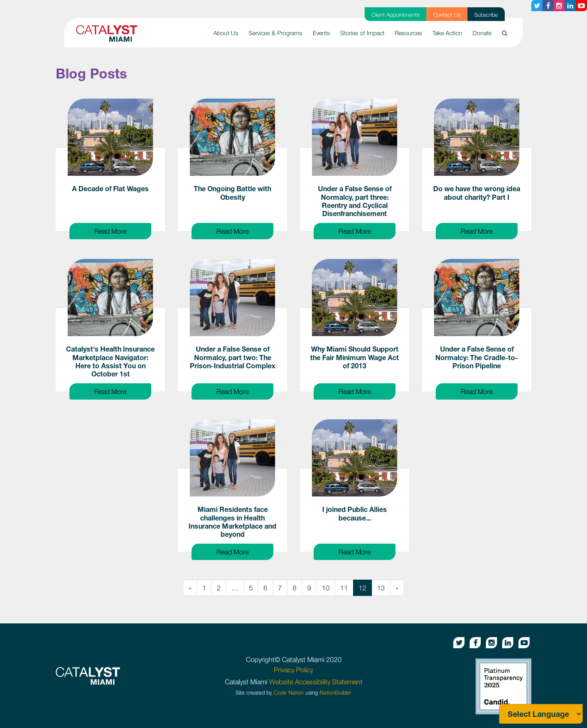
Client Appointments (395, 15)
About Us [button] (226, 33)
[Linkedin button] (570, 6)
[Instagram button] (559, 6)
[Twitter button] (537, 6)
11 (344, 588)
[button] (505, 33)
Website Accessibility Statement (316, 682)
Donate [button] (482, 33)
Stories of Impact (362, 33)
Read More (123, 230)
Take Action (447, 33)
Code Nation (289, 693)
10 (326, 588)
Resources (408, 33)
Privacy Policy (293, 670)
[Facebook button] (548, 6)
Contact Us (447, 15)
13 (381, 588)
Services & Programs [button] (276, 33)
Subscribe (486, 15)
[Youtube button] (581, 6)
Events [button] (321, 33)
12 (362, 588)
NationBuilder (335, 693)
